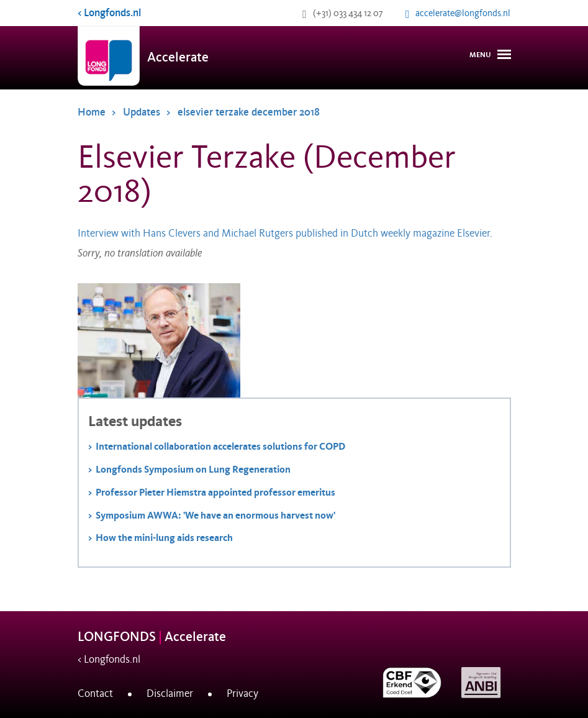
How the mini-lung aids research (164, 538)
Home (92, 112)
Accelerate (178, 57)
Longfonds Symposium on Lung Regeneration (193, 469)
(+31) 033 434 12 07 (348, 13)
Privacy (242, 694)
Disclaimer (170, 694)
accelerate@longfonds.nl (463, 13)
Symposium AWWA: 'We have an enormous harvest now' (215, 515)
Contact (95, 694)
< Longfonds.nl (109, 13)
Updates (142, 112)
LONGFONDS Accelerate (152, 637)
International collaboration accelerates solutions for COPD (220, 446)
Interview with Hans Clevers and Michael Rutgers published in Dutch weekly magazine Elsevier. (286, 234)
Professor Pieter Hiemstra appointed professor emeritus (215, 492)
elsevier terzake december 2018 (249, 112)
